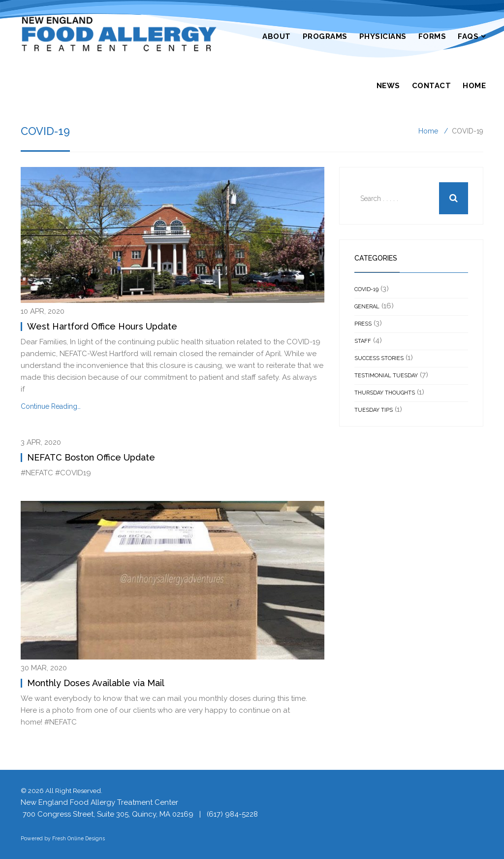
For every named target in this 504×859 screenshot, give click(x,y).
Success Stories (379, 358)
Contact (432, 86)
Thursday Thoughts (385, 393)
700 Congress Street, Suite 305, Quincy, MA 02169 (108, 814)
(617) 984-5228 (232, 814)
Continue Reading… (51, 406)
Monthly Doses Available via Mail (96, 683)
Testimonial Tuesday (386, 376)
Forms (432, 36)
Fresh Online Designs (79, 838)
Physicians (383, 36)
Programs (325, 36)
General (367, 307)
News (388, 86)
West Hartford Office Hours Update (102, 326)
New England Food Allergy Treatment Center (99, 802)
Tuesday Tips (374, 410)
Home (474, 86)
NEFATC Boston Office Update (91, 457)
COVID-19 (366, 289)
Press (363, 324)
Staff (363, 341)
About (277, 36)
